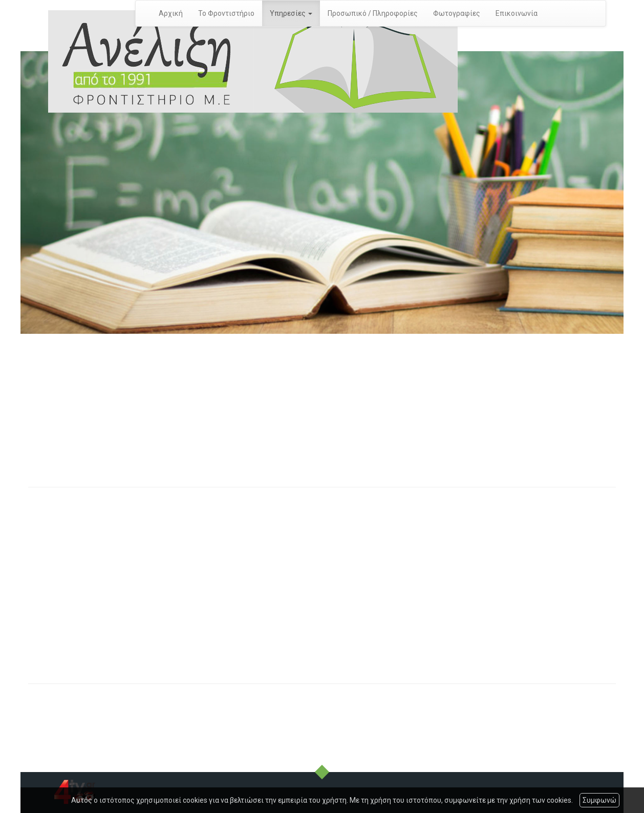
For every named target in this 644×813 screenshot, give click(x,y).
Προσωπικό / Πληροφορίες (373, 13)
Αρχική (171, 13)
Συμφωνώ (599, 800)
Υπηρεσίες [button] (291, 13)
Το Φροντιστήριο (226, 13)
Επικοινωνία (517, 13)
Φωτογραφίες (457, 13)
